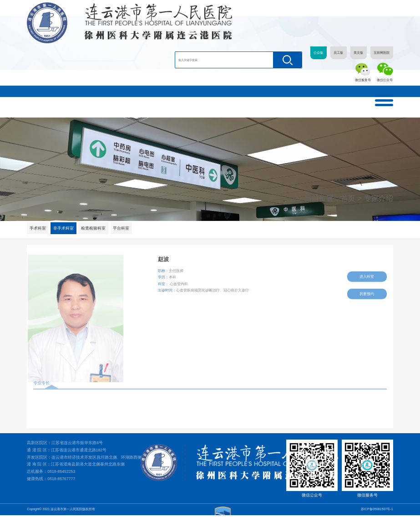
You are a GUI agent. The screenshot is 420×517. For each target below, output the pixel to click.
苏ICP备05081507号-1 (377, 511)
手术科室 (38, 228)
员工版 (338, 53)
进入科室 (367, 274)
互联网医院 (382, 53)
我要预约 (367, 292)
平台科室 (121, 228)
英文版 (358, 53)
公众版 (318, 53)
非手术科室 (64, 228)
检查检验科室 (94, 228)
